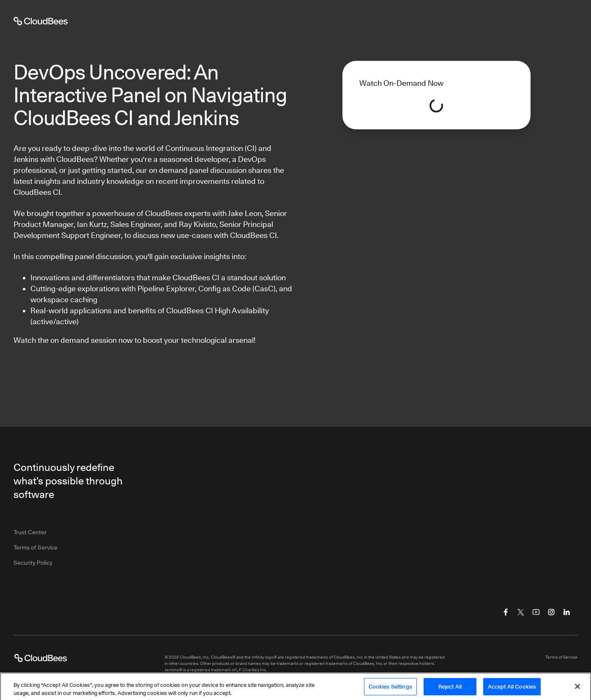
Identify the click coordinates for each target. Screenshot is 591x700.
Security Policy (33, 563)
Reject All (450, 689)
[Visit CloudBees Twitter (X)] (521, 612)
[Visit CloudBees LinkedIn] (566, 612)
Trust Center (30, 532)
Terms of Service (36, 547)
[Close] (577, 690)
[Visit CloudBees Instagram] (551, 612)
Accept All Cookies (512, 689)
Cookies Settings (390, 689)
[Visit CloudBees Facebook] (506, 612)
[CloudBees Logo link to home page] (41, 658)
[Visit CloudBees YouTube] (536, 612)
